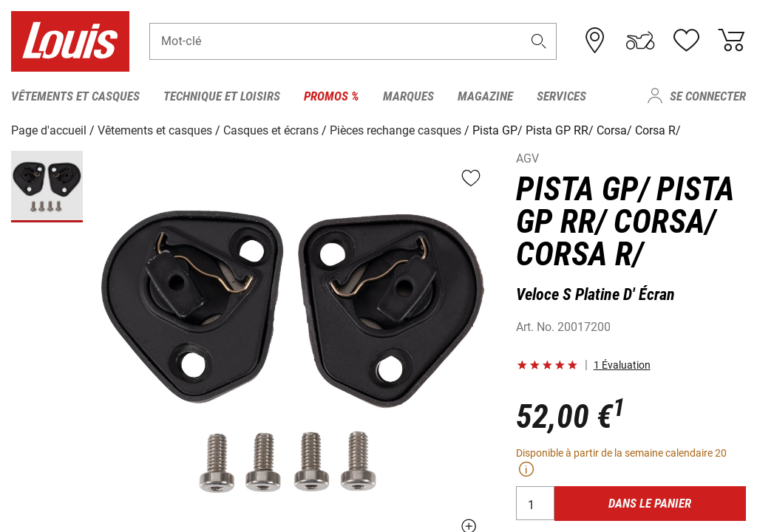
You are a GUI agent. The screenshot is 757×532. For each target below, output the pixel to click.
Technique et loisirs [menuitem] (222, 96)
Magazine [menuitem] (485, 96)
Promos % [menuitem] (332, 96)
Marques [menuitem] (408, 96)
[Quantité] (535, 503)
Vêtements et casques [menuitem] (75, 96)
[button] (539, 42)
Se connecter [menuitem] (708, 96)
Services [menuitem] (561, 96)
